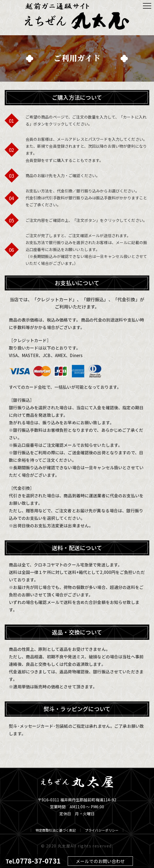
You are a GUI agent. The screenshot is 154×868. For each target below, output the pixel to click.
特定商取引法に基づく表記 (56, 830)
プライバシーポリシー (102, 830)
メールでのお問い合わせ (100, 861)
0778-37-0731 (38, 861)
